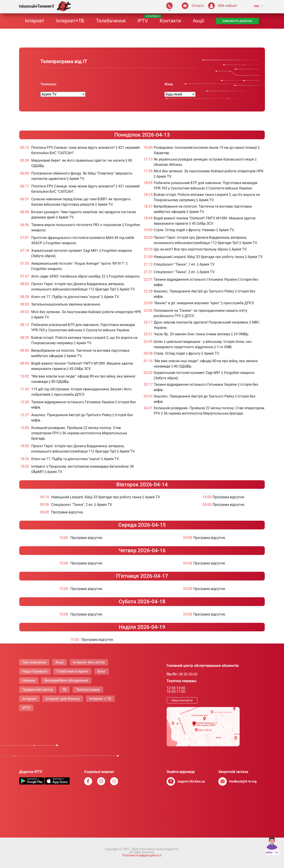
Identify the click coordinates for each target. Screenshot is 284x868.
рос (262, 6)
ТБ (65, 690)
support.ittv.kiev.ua (191, 782)
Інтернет (35, 21)
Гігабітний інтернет (72, 671)
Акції (198, 21)
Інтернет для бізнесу (63, 699)
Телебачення (111, 21)
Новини (29, 680)
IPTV (143, 21)
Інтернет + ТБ (100, 699)
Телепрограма (88, 690)
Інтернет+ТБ (70, 21)
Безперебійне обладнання (66, 680)
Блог (102, 671)
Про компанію (34, 662)
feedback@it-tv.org (243, 782)
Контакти (171, 21)
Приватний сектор (38, 690)
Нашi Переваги (35, 671)
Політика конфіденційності (142, 855)
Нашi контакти (182, 700)
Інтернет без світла (89, 662)
